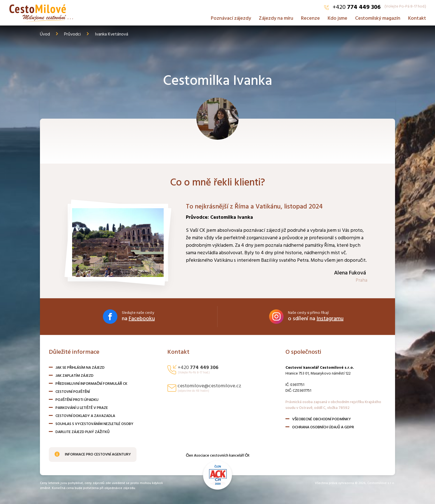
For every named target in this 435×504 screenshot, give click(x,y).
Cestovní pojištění (73, 392)
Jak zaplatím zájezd (74, 376)
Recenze (310, 17)
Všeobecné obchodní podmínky (322, 419)
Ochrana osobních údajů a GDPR (323, 427)
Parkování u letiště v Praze (82, 408)
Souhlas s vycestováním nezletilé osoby (94, 424)
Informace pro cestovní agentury (93, 455)
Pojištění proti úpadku (77, 400)
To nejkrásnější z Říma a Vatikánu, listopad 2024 (256, 207)
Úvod (45, 34)
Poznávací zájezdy (231, 17)
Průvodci (72, 34)
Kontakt (417, 17)
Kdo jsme (337, 17)
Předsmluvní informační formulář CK (91, 384)
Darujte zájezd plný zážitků (83, 432)
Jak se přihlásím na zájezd (80, 368)
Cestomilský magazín (378, 17)
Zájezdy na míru (276, 17)
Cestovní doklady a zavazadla (85, 416)
